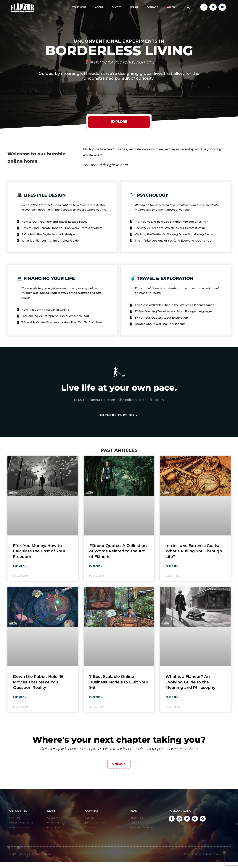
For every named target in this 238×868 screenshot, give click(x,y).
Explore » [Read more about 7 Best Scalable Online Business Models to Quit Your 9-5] (96, 702)
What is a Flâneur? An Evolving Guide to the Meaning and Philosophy (190, 687)
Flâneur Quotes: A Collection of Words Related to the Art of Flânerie (118, 556)
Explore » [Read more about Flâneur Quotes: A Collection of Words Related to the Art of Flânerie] (96, 571)
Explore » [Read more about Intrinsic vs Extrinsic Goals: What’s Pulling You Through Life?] (172, 571)
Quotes (117, 7)
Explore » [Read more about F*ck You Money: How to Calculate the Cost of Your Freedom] (20, 571)
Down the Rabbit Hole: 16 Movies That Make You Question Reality (38, 687)
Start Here (79, 7)
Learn (134, 7)
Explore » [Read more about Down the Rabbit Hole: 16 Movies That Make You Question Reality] (20, 702)
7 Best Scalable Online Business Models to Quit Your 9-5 (119, 687)
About (99, 7)
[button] (188, 7)
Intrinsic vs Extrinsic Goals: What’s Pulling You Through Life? (194, 556)
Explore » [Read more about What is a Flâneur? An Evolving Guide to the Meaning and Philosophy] (172, 702)
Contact (152, 7)
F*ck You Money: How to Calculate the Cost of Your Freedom (39, 556)
